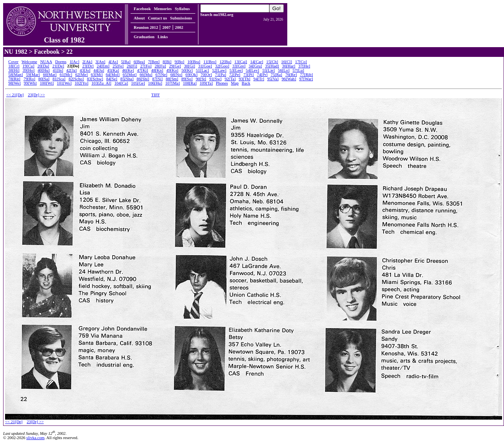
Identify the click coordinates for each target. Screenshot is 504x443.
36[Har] (289, 66)
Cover (13, 62)
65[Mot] (130, 75)
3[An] (100, 62)
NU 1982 (16, 52)
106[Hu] (155, 83)
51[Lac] (202, 70)
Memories (163, 9)
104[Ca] (121, 83)
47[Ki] (142, 70)
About (139, 18)
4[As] (113, 62)
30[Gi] (189, 66)
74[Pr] (262, 75)
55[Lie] (269, 70)
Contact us (157, 18)
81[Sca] (59, 79)
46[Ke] (128, 70)
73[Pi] (248, 75)
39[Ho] (29, 70)
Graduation (144, 37)
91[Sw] (215, 79)
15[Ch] (272, 62)
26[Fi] (132, 66)
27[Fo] (146, 66)
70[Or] (206, 75)
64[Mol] (113, 75)
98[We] (14, 83)
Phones (222, 83)
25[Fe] (118, 66)
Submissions (181, 18)
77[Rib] (306, 75)
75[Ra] (276, 75)
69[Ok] (192, 75)
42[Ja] (72, 70)
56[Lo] (284, 70)
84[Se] (111, 79)
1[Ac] (74, 62)
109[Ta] (206, 83)
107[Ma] (172, 83)
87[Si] (158, 79)
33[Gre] (239, 66)
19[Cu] (28, 66)
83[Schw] (95, 79)
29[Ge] (175, 66)
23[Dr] (88, 66)
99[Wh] (30, 83)
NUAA (46, 62)
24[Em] (103, 66)
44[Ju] (99, 70)
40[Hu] (44, 70)
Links (163, 37)
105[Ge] (138, 83)
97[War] (306, 79)
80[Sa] (44, 79)
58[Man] (15, 75)
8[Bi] (167, 62)
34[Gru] (255, 66)
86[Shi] (143, 79)
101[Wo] (64, 83)
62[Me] (81, 75)
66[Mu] (146, 75)
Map (235, 83)
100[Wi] (47, 83)
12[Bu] (225, 62)
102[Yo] (81, 83)
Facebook (142, 9)
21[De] (58, 66)
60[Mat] (50, 75)
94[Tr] (259, 79)
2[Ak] (87, 62)
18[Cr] (14, 66)
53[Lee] (236, 70)
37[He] (304, 66)
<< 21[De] (15, 95)
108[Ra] (190, 83)
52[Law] (219, 70)
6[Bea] (139, 62)
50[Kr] (187, 70)
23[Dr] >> (37, 95)
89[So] (187, 79)
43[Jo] (85, 70)
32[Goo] (222, 66)
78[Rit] (14, 79)
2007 (166, 27)
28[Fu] (160, 66)
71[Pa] (221, 75)
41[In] (58, 70)
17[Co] (301, 62)
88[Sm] (172, 79)
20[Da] (43, 66)
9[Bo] (179, 62)
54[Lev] (253, 70)
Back (246, 83)
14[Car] (257, 62)
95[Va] (273, 79)
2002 (179, 27)
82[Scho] (76, 79)
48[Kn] (157, 70)
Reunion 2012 (146, 27)
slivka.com (35, 438)
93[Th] (244, 79)
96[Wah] (289, 79)
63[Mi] (97, 75)
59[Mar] (33, 75)
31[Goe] (205, 66)
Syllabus (182, 9)
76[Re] (291, 75)
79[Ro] (29, 79)
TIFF (156, 95)
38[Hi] (14, 70)
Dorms (61, 62)
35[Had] (272, 66)
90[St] (201, 79)
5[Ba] (126, 62)
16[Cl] (286, 62)
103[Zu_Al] (102, 83)
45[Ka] (113, 70)
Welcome (29, 62)
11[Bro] (210, 62)
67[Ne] (161, 75)
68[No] (176, 75)
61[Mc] (66, 75)
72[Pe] (235, 75)
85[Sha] (127, 79)
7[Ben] (154, 62)
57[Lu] (298, 70)
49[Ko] (172, 70)
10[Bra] (194, 62)
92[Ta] (230, 79)
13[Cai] (241, 62)
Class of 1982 (64, 37)
